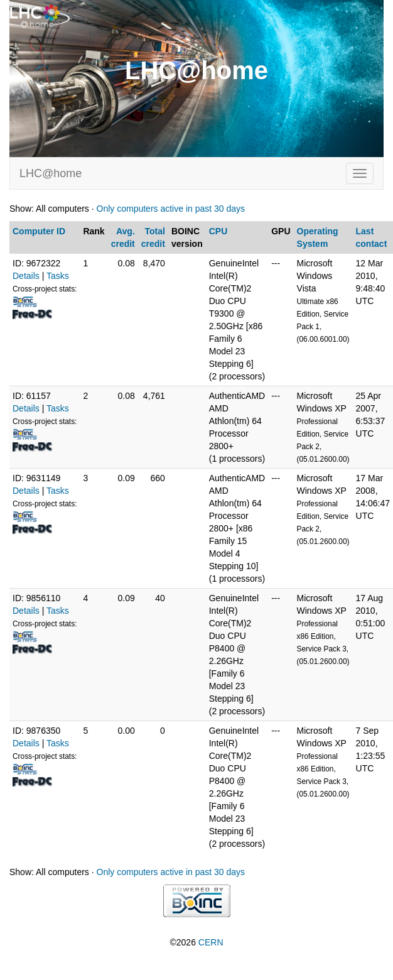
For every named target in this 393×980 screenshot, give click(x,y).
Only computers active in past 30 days (171, 209)
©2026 (196, 942)
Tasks (58, 276)
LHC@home (51, 173)
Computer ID (39, 231)
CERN (211, 942)
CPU (218, 231)
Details (26, 276)
